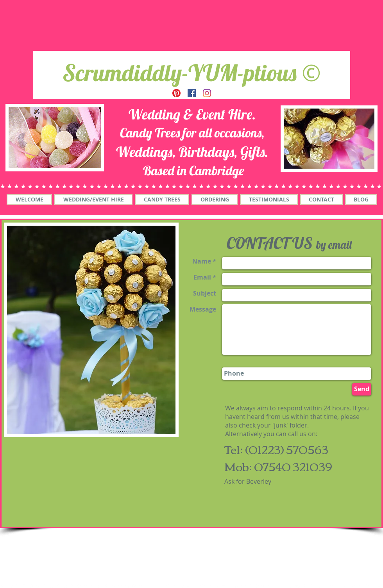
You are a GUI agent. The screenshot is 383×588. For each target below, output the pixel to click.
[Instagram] (207, 93)
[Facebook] (192, 93)
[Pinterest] (176, 93)
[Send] (362, 389)
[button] (93, 200)
